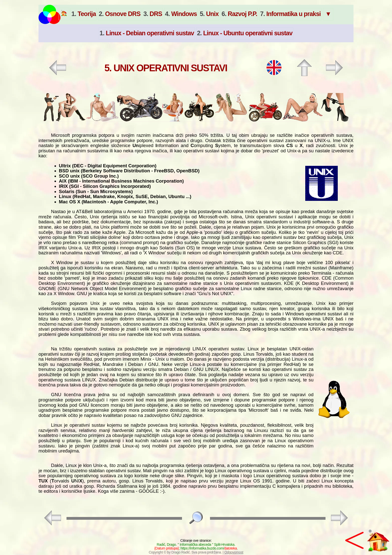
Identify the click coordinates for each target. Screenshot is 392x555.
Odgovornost (234, 552)
